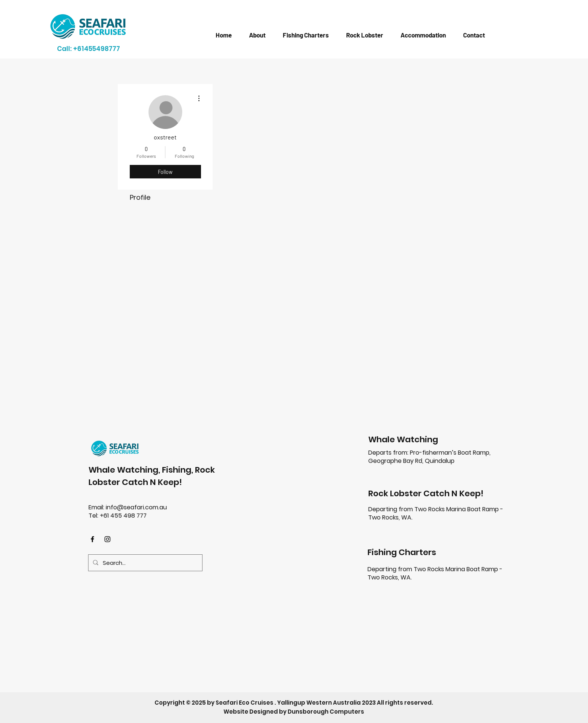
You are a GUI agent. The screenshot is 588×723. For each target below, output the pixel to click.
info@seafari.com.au (136, 507)
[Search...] (145, 563)
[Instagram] (107, 539)
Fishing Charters (402, 552)
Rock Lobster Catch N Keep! (426, 493)
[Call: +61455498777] (89, 49)
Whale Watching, (125, 470)
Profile (140, 197)
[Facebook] (92, 539)
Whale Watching (403, 439)
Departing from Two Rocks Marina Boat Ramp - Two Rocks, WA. (436, 513)
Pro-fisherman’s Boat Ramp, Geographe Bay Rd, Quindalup (429, 457)
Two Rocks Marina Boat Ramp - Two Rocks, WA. (435, 573)
